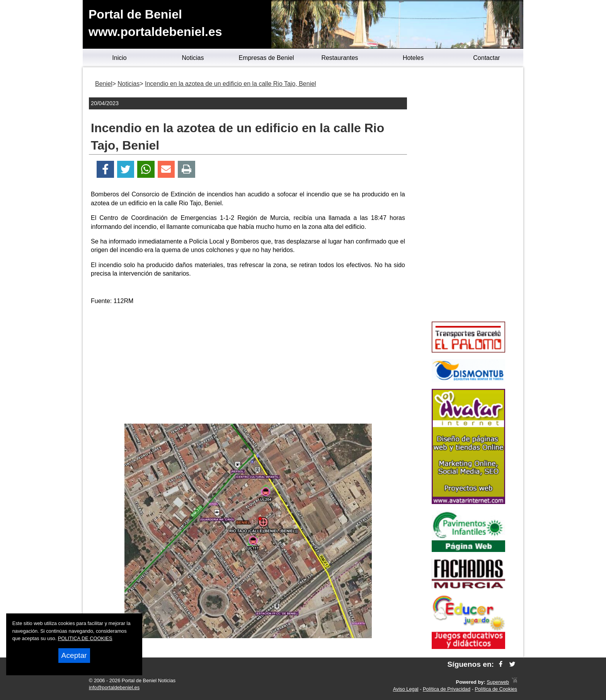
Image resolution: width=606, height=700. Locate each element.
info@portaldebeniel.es (114, 687)
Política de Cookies (496, 689)
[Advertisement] (248, 366)
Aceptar (74, 655)
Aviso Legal (406, 689)
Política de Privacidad (447, 689)
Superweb (498, 682)
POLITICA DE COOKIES (85, 638)
